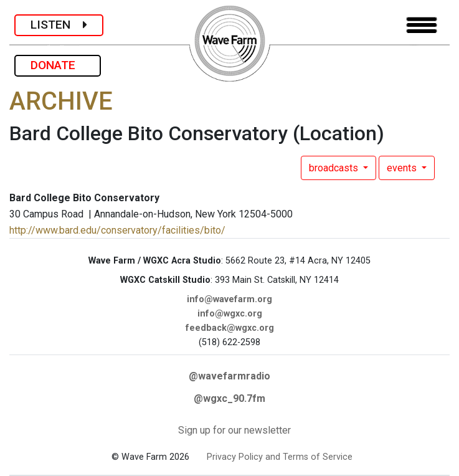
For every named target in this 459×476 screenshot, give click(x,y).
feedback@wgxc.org (230, 328)
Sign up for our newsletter (234, 430)
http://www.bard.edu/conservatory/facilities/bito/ (117, 230)
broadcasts (335, 168)
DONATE (58, 65)
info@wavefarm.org (230, 299)
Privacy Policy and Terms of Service (280, 457)
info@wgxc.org (230, 314)
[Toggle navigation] (422, 25)
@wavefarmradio (230, 376)
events (403, 168)
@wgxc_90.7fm (230, 398)
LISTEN (59, 25)
